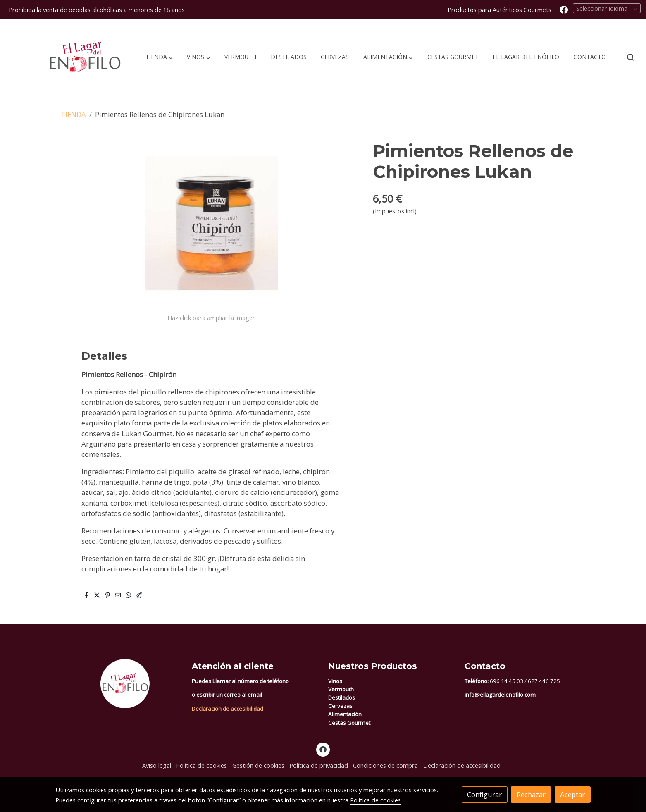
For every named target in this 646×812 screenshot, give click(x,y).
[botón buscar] (630, 57)
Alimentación (345, 714)
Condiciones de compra (385, 765)
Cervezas (340, 706)
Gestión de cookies (258, 765)
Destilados (342, 697)
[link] (67, 57)
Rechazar (531, 794)
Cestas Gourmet (349, 723)
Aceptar (572, 794)
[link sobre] (118, 684)
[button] (159, 57)
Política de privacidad (319, 765)
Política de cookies (201, 765)
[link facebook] (564, 9)
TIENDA (73, 114)
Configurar (484, 794)
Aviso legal (157, 765)
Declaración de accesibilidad (228, 709)
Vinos (335, 681)
